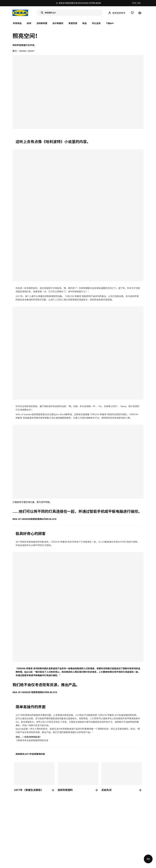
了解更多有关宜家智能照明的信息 (32, 740)
